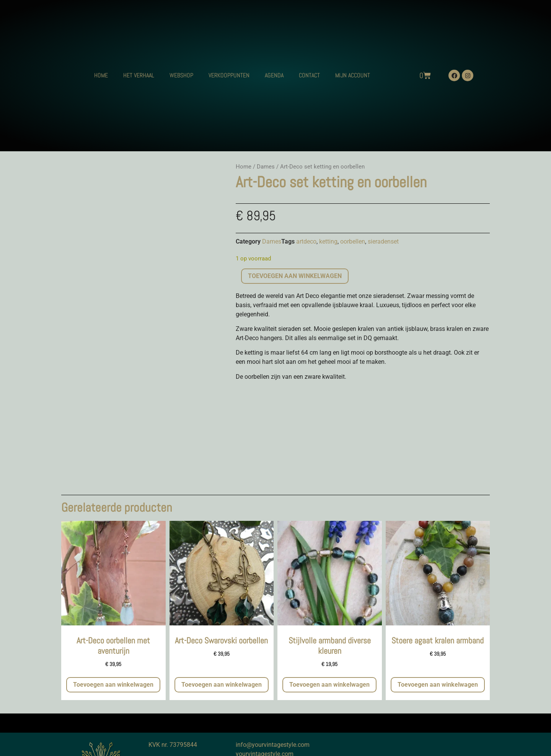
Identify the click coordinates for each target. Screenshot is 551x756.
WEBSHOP (181, 75)
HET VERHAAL (139, 75)
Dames (266, 167)
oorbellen (353, 241)
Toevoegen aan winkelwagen (295, 276)
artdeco (306, 241)
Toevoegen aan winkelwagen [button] (113, 685)
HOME (101, 75)
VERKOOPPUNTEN (229, 75)
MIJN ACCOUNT (353, 75)
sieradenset (383, 241)
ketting (328, 241)
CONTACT (309, 75)
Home (244, 167)
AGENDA (274, 75)
